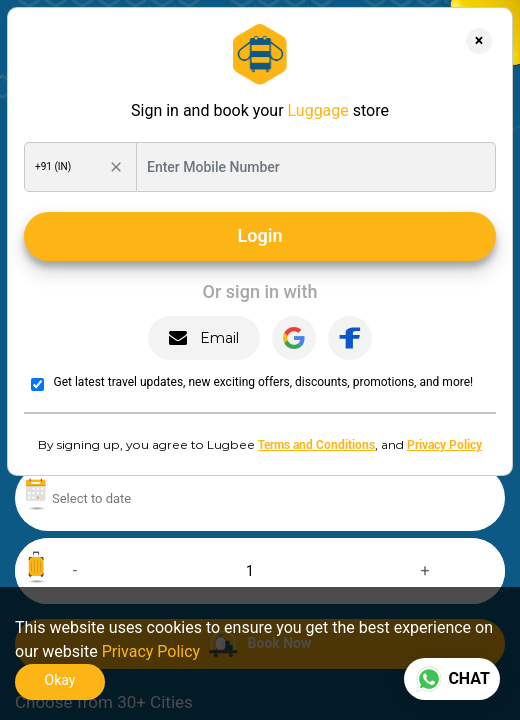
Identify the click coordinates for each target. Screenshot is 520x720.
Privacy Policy (444, 444)
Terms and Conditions (316, 444)
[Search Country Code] (67, 167)
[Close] (479, 41)
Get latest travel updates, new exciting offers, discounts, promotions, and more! (264, 382)
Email (204, 338)
